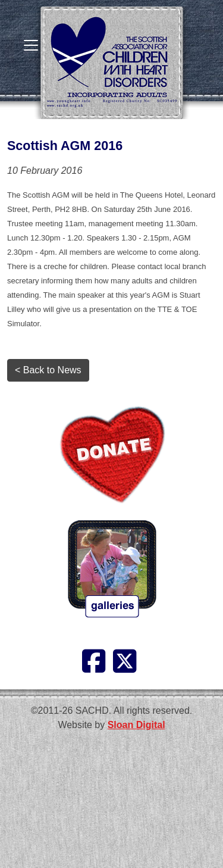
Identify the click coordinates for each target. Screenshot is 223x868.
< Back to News (48, 370)
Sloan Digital (136, 725)
